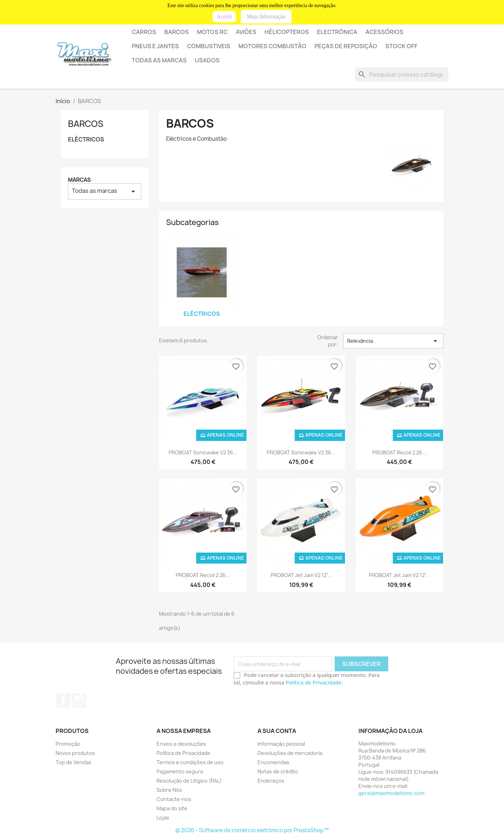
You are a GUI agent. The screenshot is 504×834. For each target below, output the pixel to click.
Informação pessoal (281, 744)
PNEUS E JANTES (155, 46)
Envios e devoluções (181, 744)
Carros (144, 32)
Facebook (63, 700)
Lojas (163, 818)
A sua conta (277, 731)
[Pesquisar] (402, 74)
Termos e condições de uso (190, 762)
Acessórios (384, 32)
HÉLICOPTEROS (287, 32)
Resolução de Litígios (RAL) (189, 781)
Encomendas (273, 762)
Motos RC (212, 32)
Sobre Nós (169, 790)
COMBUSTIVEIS (209, 46)
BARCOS (177, 32)
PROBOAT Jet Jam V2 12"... (301, 575)
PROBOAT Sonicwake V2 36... (203, 452)
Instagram (79, 700)
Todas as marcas (159, 60)
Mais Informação (266, 16)
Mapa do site (172, 808)
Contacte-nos (174, 799)
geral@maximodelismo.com (391, 793)
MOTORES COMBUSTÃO (272, 46)
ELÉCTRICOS (86, 139)
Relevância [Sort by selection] (393, 341)
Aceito (224, 16)
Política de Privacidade (313, 682)
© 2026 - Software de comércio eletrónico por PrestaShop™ (252, 830)
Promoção (68, 744)
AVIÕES (246, 32)
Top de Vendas (73, 762)
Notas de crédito (278, 771)
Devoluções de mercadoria (290, 753)
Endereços (271, 781)
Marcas (79, 180)
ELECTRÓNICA (337, 32)
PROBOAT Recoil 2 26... (399, 452)
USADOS (207, 60)
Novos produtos (75, 753)
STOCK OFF (401, 46)
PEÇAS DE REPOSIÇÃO (346, 46)
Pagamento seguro (180, 771)
